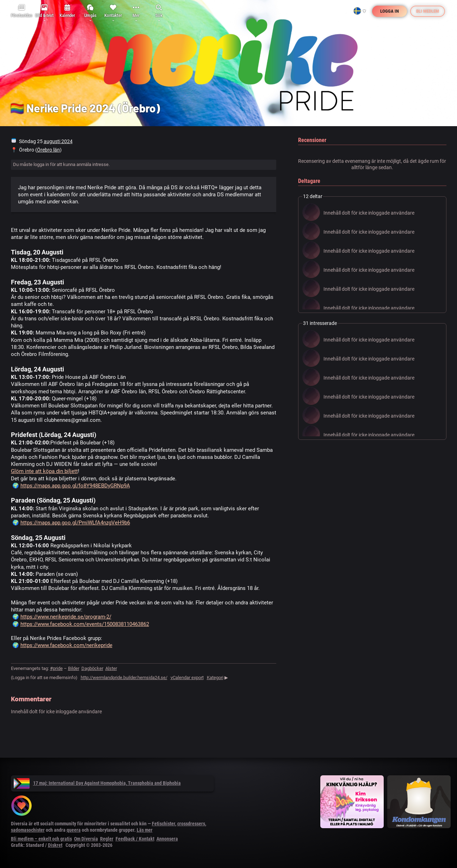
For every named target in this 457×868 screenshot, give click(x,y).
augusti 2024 (58, 141)
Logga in (390, 11)
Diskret (55, 845)
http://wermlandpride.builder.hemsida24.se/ (124, 678)
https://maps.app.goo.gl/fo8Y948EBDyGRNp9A (75, 486)
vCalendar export (187, 678)
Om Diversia (86, 839)
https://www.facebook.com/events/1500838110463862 (85, 624)
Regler (107, 839)
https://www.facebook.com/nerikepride (66, 645)
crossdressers (191, 824)
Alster (111, 668)
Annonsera (167, 839)
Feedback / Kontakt (135, 839)
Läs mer (145, 830)
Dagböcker (92, 668)
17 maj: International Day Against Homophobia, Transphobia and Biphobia (97, 783)
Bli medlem (428, 11)
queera (74, 830)
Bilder (74, 668)
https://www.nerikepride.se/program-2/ (66, 617)
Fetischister (163, 824)
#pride (56, 668)
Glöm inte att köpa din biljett (44, 471)
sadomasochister (28, 830)
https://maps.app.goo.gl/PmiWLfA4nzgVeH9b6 (75, 523)
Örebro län (48, 150)
